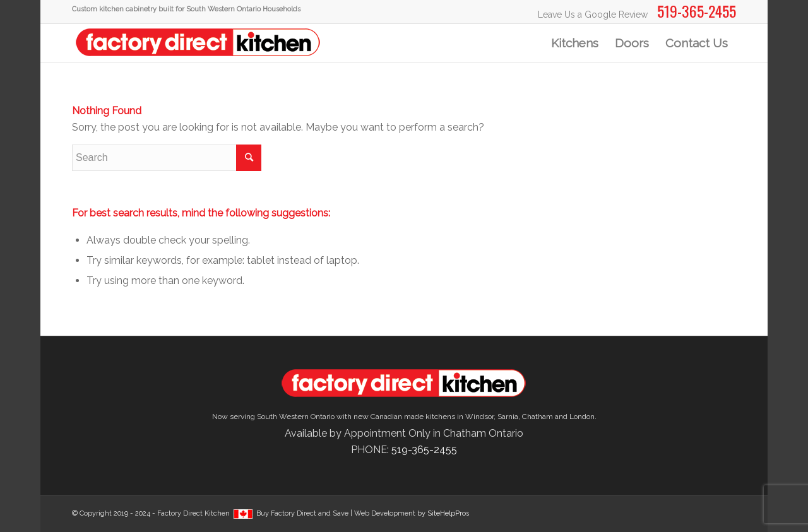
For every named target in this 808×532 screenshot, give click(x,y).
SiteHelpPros (448, 513)
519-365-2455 (424, 450)
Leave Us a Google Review (593, 15)
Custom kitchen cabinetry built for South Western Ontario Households (186, 9)
